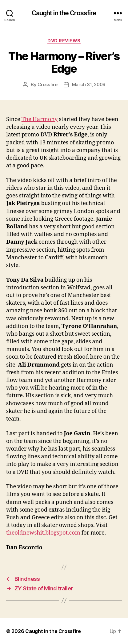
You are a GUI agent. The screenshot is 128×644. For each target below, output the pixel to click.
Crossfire (48, 84)
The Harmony (40, 119)
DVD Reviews (64, 41)
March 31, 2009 (89, 84)
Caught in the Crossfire (64, 13)
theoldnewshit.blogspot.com (43, 533)
